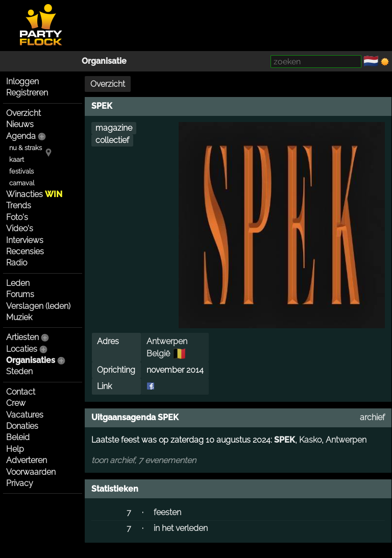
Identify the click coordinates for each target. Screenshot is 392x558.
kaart (17, 160)
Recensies (25, 251)
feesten (167, 512)
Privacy (20, 483)
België (158, 354)
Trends (19, 205)
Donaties (22, 426)
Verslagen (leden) (38, 306)
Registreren (27, 93)
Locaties (22, 349)
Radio (17, 263)
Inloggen (22, 81)
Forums (20, 294)
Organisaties (31, 360)
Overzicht (23, 113)
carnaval (22, 183)
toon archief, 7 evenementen (144, 460)
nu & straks (26, 148)
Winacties (34, 194)
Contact (21, 392)
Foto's (17, 217)
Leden (18, 283)
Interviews (25, 240)
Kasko (310, 440)
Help (15, 449)
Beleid (18, 437)
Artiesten (22, 337)
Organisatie (104, 61)
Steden (19, 371)
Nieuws (20, 124)
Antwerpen (167, 341)
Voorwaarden (31, 472)
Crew (16, 403)
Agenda (21, 136)
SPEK (285, 440)
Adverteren (27, 460)
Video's (20, 228)
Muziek (19, 317)
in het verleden (181, 528)
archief (372, 417)
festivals (21, 171)
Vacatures (25, 415)
